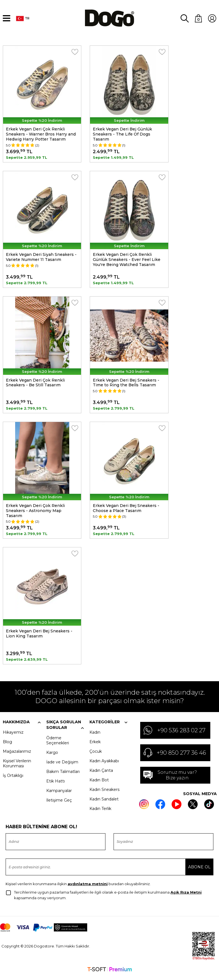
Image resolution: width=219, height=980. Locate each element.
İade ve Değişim (62, 765)
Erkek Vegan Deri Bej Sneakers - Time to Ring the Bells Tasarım (126, 384)
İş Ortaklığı (13, 779)
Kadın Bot (99, 783)
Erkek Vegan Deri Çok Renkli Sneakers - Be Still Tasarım (35, 384)
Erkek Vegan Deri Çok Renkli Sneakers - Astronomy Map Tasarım (35, 512)
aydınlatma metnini (88, 887)
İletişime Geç (59, 803)
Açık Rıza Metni (186, 896)
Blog (7, 745)
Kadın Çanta (101, 774)
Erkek (95, 745)
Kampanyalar (59, 794)
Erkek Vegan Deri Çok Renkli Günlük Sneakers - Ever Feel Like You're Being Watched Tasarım (127, 260)
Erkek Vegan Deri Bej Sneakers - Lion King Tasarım (39, 636)
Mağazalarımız (17, 754)
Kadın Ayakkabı (104, 764)
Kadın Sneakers (104, 793)
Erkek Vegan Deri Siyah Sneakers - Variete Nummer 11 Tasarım (41, 257)
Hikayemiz (13, 735)
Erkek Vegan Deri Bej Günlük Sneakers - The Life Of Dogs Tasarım (122, 133)
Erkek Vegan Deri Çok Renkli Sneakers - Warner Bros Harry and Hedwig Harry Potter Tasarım (41, 133)
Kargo (52, 756)
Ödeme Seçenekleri (58, 743)
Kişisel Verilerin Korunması (17, 766)
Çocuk (96, 754)
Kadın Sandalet (104, 802)
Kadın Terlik (100, 812)
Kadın (95, 735)
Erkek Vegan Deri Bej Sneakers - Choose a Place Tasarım (126, 510)
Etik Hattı (56, 784)
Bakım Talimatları (63, 775)
